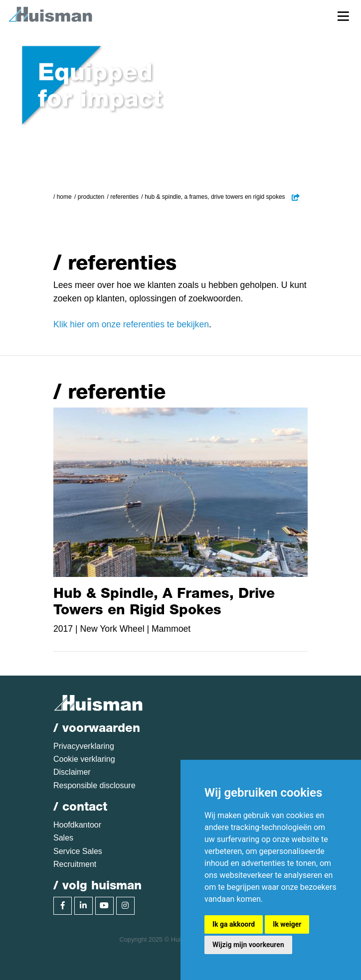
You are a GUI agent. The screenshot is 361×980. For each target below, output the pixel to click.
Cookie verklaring (84, 759)
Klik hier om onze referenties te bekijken (131, 324)
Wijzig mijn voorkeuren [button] (248, 945)
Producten (91, 197)
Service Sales (78, 851)
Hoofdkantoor (77, 825)
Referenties (124, 197)
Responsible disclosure (94, 785)
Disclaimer (72, 772)
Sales (63, 838)
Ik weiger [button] (287, 924)
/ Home (63, 197)
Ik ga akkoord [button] (234, 924)
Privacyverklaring (84, 746)
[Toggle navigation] (343, 16)
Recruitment (75, 864)
